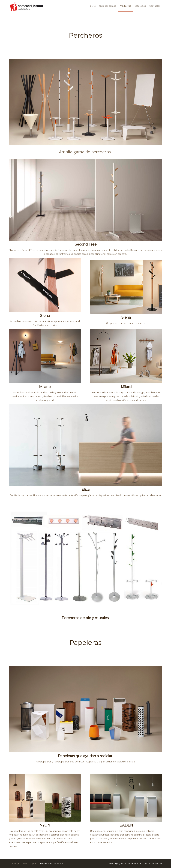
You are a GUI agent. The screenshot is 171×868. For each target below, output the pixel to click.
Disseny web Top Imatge (52, 863)
